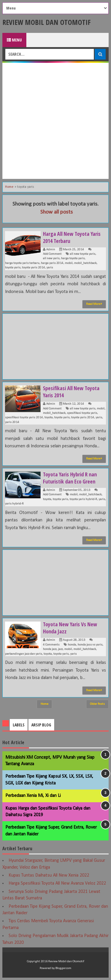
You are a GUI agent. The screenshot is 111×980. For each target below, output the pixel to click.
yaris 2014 (12, 422)
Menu (14, 40)
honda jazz (50, 649)
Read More (94, 304)
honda (72, 645)
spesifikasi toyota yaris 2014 (24, 418)
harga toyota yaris (73, 258)
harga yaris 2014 (52, 263)
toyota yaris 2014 (33, 268)
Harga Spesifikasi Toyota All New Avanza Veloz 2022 (57, 883)
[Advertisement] (55, 121)
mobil (69, 263)
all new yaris (51, 258)
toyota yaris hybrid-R (83, 499)
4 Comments (51, 645)
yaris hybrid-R (14, 504)
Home (9, 187)
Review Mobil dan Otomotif (46, 22)
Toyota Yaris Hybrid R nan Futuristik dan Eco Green (70, 478)
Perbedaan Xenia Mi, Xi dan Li (33, 796)
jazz (60, 649)
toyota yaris (13, 268)
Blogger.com (63, 968)
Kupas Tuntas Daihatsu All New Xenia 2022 (49, 875)
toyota (49, 418)
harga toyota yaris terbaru (22, 263)
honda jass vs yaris (90, 645)
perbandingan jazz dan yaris (24, 654)
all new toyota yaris (83, 254)
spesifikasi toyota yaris (82, 413)
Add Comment (52, 254)
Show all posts (57, 212)
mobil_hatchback (85, 263)
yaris (50, 268)
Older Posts (97, 704)
